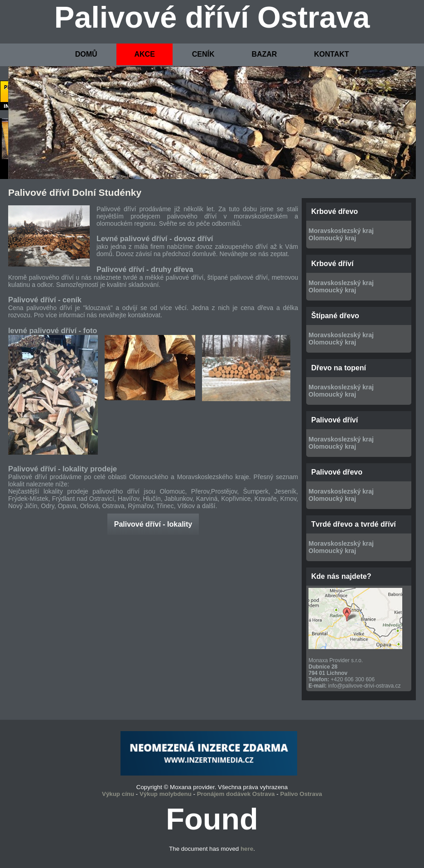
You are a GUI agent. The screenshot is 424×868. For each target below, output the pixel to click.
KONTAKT (331, 54)
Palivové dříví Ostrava (212, 17)
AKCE (144, 54)
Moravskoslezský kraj (341, 231)
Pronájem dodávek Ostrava (236, 794)
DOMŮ (86, 54)
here (247, 849)
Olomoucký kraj (332, 238)
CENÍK (203, 54)
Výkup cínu (118, 794)
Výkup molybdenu (166, 794)
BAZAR (264, 54)
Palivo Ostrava (301, 794)
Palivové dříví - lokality (153, 524)
